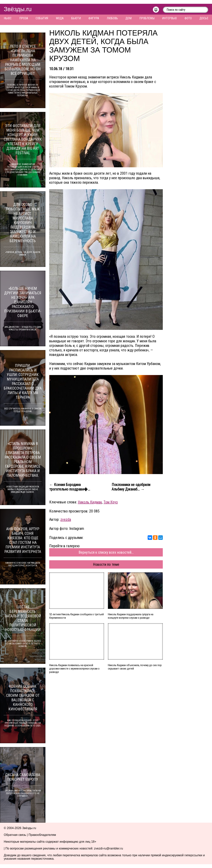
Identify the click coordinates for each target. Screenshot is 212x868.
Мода (60, 18)
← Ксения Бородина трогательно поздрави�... (70, 487)
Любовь (112, 18)
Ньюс (8, 18)
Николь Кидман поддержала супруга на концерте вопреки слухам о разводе (131, 616)
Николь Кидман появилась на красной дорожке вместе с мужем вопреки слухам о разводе (74, 669)
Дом (129, 18)
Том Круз (111, 502)
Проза (24, 18)
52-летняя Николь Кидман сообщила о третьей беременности (76, 616)
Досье (204, 18)
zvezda (66, 519)
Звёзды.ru (18, 9)
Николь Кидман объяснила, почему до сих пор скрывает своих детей (135, 667)
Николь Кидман (90, 502)
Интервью (169, 18)
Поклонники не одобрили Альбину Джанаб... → (131, 487)
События (42, 18)
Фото (188, 18)
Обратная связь (15, 835)
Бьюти (76, 18)
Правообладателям (42, 835)
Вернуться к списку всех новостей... (106, 552)
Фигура (94, 18)
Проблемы (147, 18)
